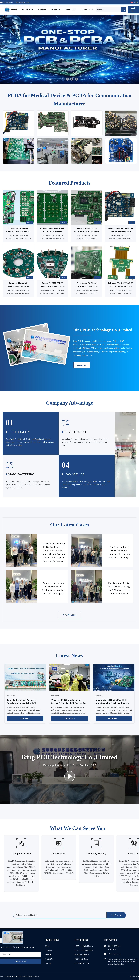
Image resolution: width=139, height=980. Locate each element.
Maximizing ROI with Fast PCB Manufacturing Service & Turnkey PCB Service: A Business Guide (112, 703)
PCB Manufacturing (82, 963)
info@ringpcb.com (24, 2)
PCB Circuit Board (81, 959)
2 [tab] (67, 79)
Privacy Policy (135, 976)
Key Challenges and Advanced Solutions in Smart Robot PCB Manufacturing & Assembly (22, 703)
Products (28, 9)
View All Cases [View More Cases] (69, 615)
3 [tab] (72, 79)
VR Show (56, 9)
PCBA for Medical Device (84, 946)
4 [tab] (76, 79)
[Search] (109, 10)
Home (14, 9)
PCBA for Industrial (82, 955)
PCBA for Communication (84, 950)
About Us (70, 9)
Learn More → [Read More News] (25, 718)
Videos (42, 9)
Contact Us (87, 9)
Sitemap (48, 963)
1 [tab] (63, 79)
